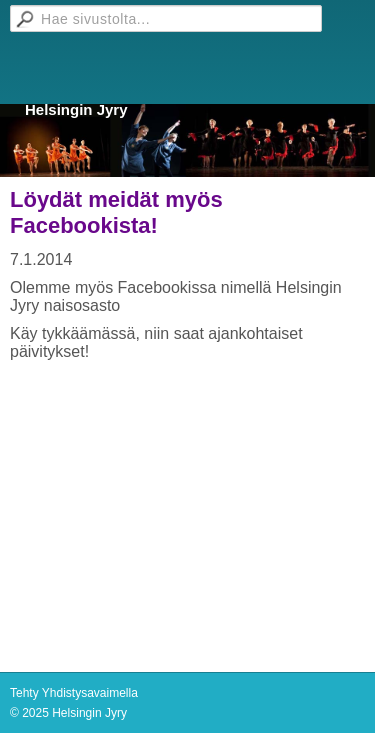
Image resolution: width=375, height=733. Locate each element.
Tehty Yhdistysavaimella (74, 693)
